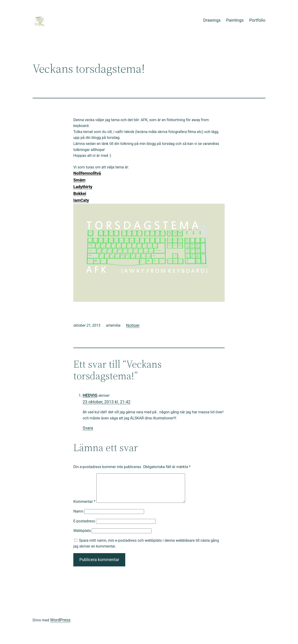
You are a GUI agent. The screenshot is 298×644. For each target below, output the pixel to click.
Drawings (212, 20)
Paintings (235, 20)
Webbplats (82, 536)
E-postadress (84, 527)
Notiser (133, 325)
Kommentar (84, 507)
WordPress (60, 625)
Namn (78, 517)
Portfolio (257, 20)
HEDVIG (90, 395)
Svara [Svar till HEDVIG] (88, 428)
